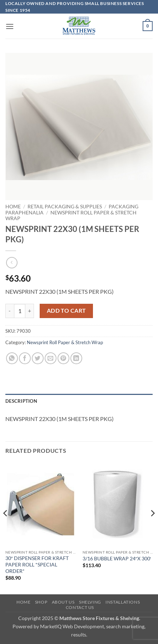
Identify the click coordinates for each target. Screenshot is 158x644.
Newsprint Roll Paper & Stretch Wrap (65, 342)
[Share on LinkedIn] (76, 358)
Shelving (90, 602)
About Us (63, 602)
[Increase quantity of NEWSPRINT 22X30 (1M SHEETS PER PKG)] (30, 311)
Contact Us (80, 607)
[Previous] (6, 527)
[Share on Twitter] (38, 358)
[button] (10, 26)
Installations (123, 602)
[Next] (152, 527)
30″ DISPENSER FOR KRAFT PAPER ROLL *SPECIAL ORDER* (37, 564)
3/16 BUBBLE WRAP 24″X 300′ (117, 559)
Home (13, 207)
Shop (41, 602)
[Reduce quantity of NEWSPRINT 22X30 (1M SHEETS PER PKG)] (10, 311)
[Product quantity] (20, 311)
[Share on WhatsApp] (12, 358)
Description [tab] (21, 401)
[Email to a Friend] (51, 358)
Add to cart (66, 311)
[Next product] (12, 262)
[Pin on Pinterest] (63, 358)
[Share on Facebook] (25, 358)
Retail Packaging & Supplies (65, 207)
